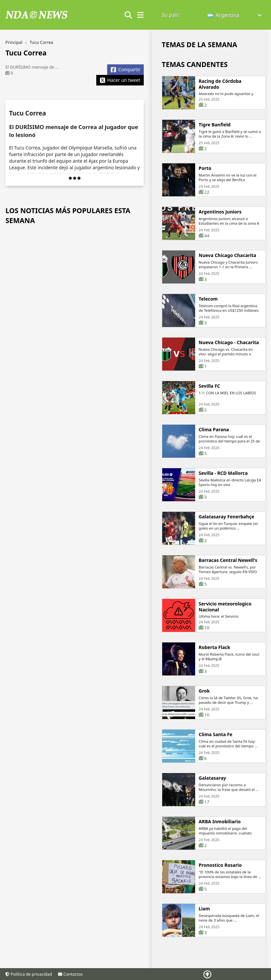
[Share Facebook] (125, 70)
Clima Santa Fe (216, 745)
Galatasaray (212, 789)
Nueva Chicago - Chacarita (229, 353)
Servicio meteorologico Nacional (225, 618)
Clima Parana (214, 441)
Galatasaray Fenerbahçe (227, 528)
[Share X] (120, 80)
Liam (204, 920)
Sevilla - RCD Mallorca (223, 484)
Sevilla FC (210, 397)
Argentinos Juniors (220, 223)
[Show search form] (128, 15)
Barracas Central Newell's (228, 571)
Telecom (208, 310)
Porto (205, 168)
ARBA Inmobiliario (220, 833)
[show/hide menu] (140, 15)
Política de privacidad (29, 974)
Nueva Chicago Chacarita (228, 266)
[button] (235, 15)
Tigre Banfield (215, 125)
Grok (204, 702)
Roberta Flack (215, 658)
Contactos (70, 974)
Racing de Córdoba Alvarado (220, 84)
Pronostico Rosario (220, 876)
